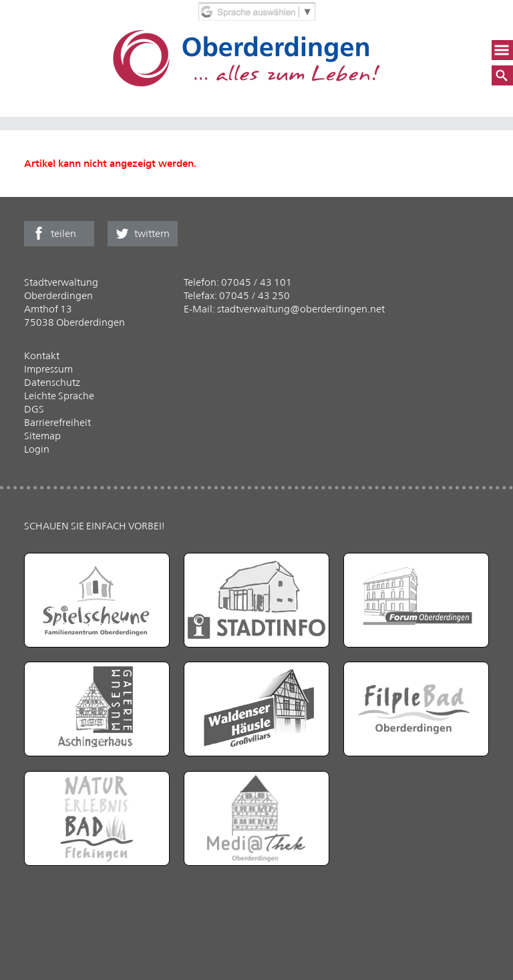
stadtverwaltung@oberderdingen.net (301, 309)
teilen (63, 233)
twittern (152, 233)
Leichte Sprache (59, 396)
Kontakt (42, 355)
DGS (34, 409)
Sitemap (42, 436)
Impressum (48, 369)
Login (37, 449)
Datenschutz (52, 382)
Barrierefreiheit (57, 422)
